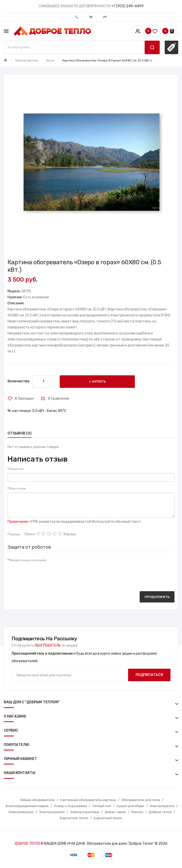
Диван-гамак (115, 812)
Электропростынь (85, 812)
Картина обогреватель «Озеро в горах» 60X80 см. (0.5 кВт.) (107, 60)
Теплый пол (102, 806)
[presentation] (46, 574)
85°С (62, 411)
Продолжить (157, 597)
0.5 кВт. (39, 411)
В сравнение (59, 399)
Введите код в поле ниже (28, 560)
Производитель (27, 60)
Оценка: (15, 534)
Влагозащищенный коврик (27, 806)
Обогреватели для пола (141, 800)
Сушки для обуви (130, 806)
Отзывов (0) (20, 433)
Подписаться (149, 675)
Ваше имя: (17, 469)
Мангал (137, 812)
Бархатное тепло (74, 818)
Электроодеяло (52, 812)
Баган (50, 60)
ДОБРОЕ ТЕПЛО (27, 844)
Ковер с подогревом (70, 806)
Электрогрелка (162, 806)
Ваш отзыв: (18, 488)
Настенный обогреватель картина (88, 800)
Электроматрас (21, 812)
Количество (19, 381)
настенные (21, 411)
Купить (99, 381)
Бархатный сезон (108, 818)
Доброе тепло (160, 812)
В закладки (24, 399)
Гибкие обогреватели (37, 800)
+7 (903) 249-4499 (127, 6)
